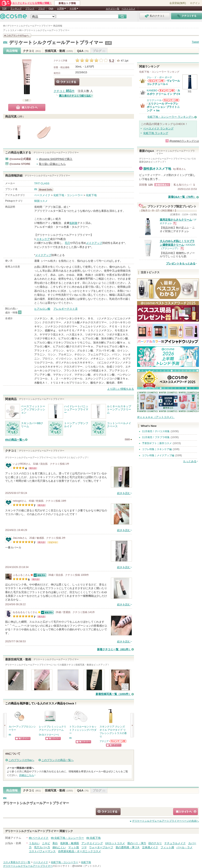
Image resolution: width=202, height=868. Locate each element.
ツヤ (84, 847)
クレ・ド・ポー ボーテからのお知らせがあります (156, 81)
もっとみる (190, 461)
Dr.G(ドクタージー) (49, 735)
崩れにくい (59, 847)
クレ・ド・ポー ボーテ (159, 77)
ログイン (195, 3)
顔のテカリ (155, 843)
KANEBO (152, 91)
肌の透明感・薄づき (128, 847)
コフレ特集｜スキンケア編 (157, 449)
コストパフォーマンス (42, 851)
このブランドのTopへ (21, 760)
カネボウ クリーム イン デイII (163, 92)
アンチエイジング (92, 843)
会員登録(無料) (178, 3)
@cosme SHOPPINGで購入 (56, 159)
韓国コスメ (41, 201)
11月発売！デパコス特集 (156, 431)
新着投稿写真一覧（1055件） (113, 694)
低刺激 (73, 223)
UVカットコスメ (115, 843)
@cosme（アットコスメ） (87, 866)
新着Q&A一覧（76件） (182, 197)
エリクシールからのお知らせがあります (171, 100)
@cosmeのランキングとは (184, 141)
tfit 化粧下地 (93, 838)
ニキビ (46, 843)
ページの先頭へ (166, 821)
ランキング (16, 8)
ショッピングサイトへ (23, 738)
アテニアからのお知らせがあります (118, 741)
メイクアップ (94, 243)
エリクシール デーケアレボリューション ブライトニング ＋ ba (163, 107)
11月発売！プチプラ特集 (156, 437)
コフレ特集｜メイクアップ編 (158, 455)
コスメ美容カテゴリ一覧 (17, 862)
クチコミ (32, 51)
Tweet (195, 42)
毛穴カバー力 (42, 847)
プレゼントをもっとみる (181, 264)
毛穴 (67, 243)
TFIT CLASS (42, 183)
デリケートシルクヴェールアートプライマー (56, 42)
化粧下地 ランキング (156, 133)
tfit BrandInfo (47, 190)
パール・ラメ (184, 847)
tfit (5, 43)
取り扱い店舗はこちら (52, 164)
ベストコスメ (128, 9)
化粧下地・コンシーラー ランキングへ (171, 117)
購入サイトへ (27, 107)
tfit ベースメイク (39, 838)
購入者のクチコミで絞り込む (75, 96)
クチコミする (67, 82)
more (127, 439)
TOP (4, 8)
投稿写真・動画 (59, 51)
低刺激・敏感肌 (70, 843)
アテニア (104, 741)
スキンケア (43, 239)
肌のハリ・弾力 (137, 843)
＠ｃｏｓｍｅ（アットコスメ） (156, 417)
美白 (55, 843)
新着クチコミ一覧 (114, 649)
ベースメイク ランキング (158, 129)
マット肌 (74, 847)
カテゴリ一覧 (113, 9)
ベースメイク (42, 195)
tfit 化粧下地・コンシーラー (67, 838)
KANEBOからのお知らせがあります (166, 90)
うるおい (34, 843)
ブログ (42, 8)
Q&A (51, 8)
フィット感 (167, 847)
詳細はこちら (27, 775)
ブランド (30, 8)
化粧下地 (91, 195)
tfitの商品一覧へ (15, 440)
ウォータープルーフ (101, 847)
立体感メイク (150, 847)
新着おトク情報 (67, 3)
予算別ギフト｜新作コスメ (157, 443)
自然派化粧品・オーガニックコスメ (80, 851)
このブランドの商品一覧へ (58, 760)
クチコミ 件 (64, 91)
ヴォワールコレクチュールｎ (163, 82)
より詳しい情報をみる (121, 389)
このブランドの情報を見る (17, 35)
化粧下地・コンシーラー (68, 195)
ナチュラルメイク (175, 843)
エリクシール (154, 100)
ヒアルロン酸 (42, 309)
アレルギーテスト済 (65, 309)
